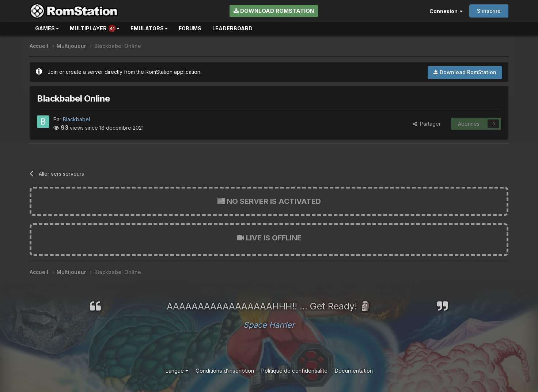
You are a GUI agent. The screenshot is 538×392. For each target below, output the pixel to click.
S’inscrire (489, 11)
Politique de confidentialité (294, 371)
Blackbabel (76, 119)
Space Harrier (269, 325)
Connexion (446, 11)
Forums (190, 28)
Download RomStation (274, 11)
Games (47, 28)
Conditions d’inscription (225, 371)
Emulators (149, 28)
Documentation (354, 371)
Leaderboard (232, 28)
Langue (177, 371)
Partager (427, 124)
